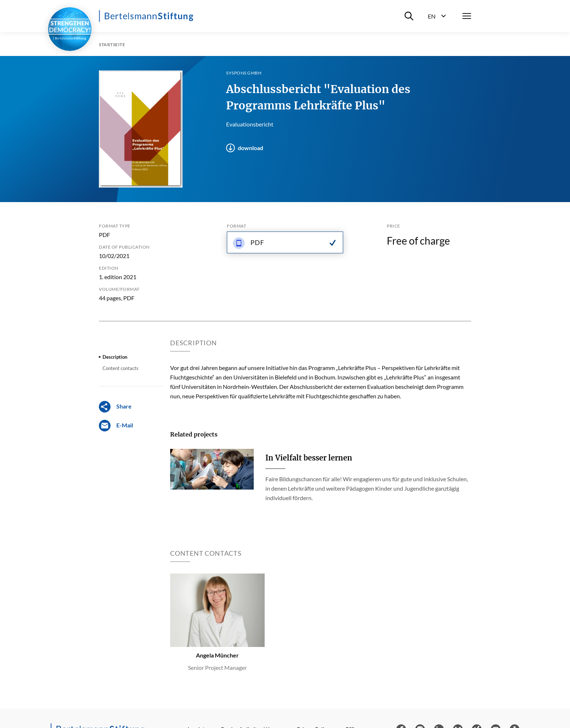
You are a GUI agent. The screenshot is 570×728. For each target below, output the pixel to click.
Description (115, 357)
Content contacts (121, 368)
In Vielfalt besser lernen (309, 458)
